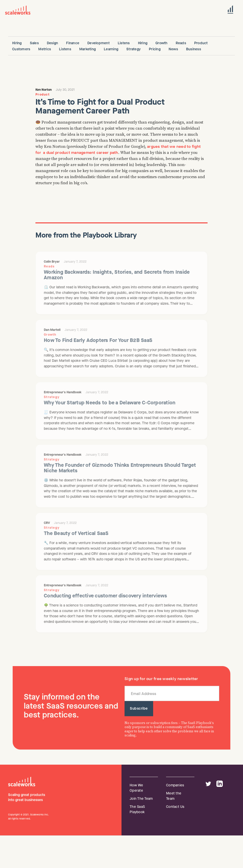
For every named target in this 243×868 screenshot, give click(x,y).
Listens (124, 43)
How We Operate (136, 788)
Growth (161, 43)
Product (201, 43)
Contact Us (175, 807)
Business (194, 49)
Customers (21, 49)
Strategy (134, 49)
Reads (181, 43)
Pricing (155, 49)
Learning (111, 49)
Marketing (87, 49)
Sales (34, 43)
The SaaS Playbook (137, 809)
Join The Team (141, 799)
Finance (73, 43)
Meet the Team (174, 796)
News (173, 49)
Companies (175, 785)
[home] (18, 10)
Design (53, 43)
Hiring (17, 43)
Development (98, 43)
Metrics (45, 49)
